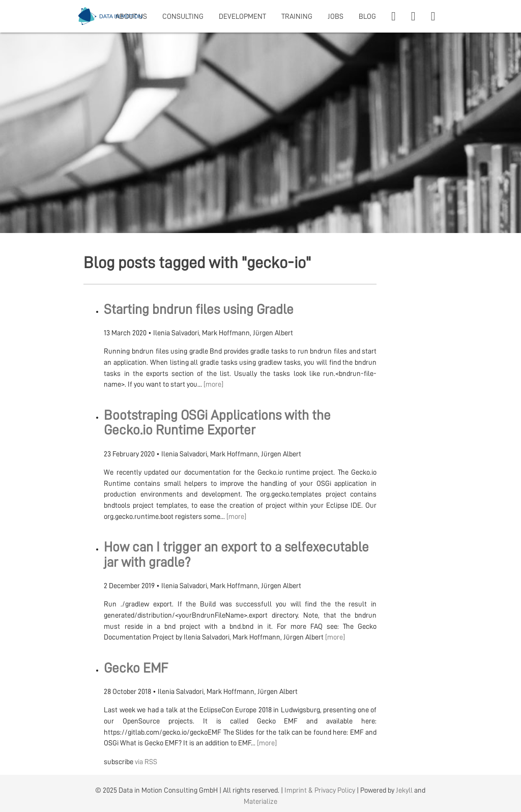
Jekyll (404, 790)
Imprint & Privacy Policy (320, 790)
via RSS (146, 762)
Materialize (260, 801)
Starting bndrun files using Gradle (199, 310)
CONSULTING (183, 16)
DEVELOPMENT (242, 16)
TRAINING (297, 16)
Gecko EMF (136, 668)
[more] (213, 384)
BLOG (367, 16)
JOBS (336, 16)
